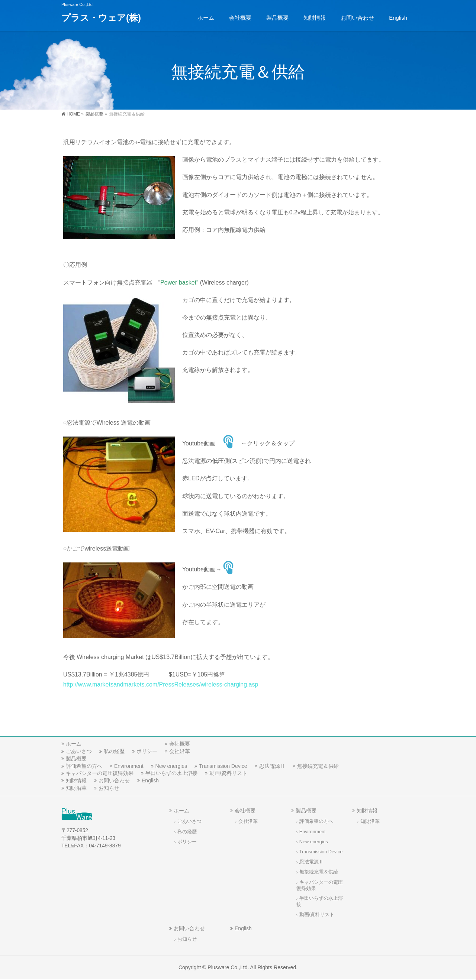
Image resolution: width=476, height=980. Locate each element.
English (150, 781)
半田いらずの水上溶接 (171, 773)
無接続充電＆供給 (318, 766)
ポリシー (147, 751)
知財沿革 (76, 788)
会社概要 (180, 744)
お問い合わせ (114, 781)
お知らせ (109, 788)
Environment (129, 766)
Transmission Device (223, 766)
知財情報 (76, 781)
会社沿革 (180, 751)
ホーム (74, 744)
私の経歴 (114, 751)
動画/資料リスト (228, 773)
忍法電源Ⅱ (272, 766)
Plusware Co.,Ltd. (228, 967)
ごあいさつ (79, 751)
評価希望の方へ (84, 766)
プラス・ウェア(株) (101, 18)
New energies (171, 766)
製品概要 (76, 759)
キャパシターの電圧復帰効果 (100, 773)
